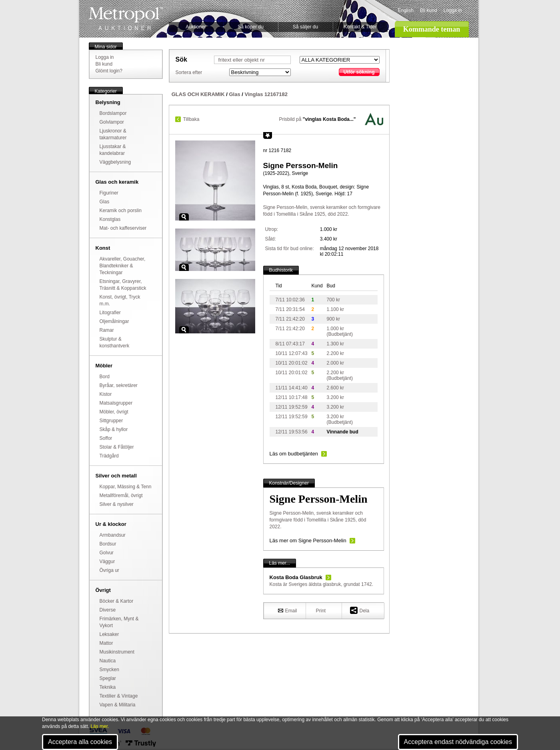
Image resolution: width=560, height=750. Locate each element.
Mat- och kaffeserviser (123, 228)
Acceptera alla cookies (80, 742)
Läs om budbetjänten (294, 454)
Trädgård (109, 456)
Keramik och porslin (121, 211)
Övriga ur (109, 570)
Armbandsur (113, 535)
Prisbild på (317, 119)
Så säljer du (305, 27)
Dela (360, 610)
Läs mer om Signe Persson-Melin (308, 540)
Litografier (110, 313)
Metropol (126, 19)
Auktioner (196, 27)
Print (321, 611)
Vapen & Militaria (118, 705)
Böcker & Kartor (117, 601)
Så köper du (251, 27)
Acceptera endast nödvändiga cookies (458, 742)
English (406, 10)
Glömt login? (109, 71)
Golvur (107, 553)
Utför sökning (359, 72)
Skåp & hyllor (114, 429)
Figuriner (109, 193)
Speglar (108, 678)
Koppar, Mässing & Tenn (126, 487)
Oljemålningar (114, 321)
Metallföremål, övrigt (121, 495)
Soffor (106, 438)
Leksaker (109, 634)
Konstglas (110, 219)
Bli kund (429, 10)
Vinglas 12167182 (266, 94)
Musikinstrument (117, 652)
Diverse (108, 610)
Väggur (107, 561)
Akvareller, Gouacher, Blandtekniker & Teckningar (123, 266)
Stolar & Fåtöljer (117, 447)
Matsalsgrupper (116, 403)
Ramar (107, 330)
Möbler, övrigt (114, 412)
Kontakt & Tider (360, 27)
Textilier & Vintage (119, 696)
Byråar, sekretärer (119, 385)
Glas (105, 202)
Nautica (108, 661)
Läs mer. (100, 726)
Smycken (109, 670)
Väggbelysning (115, 162)
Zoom (184, 217)
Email (288, 610)
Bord (105, 377)
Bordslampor (113, 113)
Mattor (106, 643)
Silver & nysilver (117, 504)
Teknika (108, 687)
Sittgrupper (111, 421)
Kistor (106, 394)
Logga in (453, 10)
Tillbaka (191, 119)
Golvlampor (112, 122)
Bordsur (108, 544)
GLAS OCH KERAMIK (198, 94)
